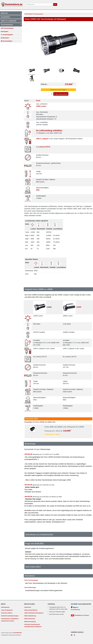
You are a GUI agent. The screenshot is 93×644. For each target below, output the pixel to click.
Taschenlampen (28, 14)
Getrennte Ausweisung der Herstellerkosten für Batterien (33, 626)
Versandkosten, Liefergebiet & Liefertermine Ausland (10, 620)
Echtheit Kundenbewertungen (10, 616)
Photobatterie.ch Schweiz (80, 615)
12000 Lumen (41, 106)
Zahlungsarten (5, 607)
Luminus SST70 (44, 147)
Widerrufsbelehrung (30, 616)
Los (55, 4)
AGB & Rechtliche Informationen (34, 613)
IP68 (38, 190)
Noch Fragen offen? (33, 566)
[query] (39, 5)
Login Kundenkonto (7, 610)
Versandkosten (17, 633)
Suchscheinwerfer (39, 14)
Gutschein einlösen (7, 613)
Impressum (28, 607)
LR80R (79, 307)
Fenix (38, 101)
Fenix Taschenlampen (31, 580)
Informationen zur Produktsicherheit (39, 534)
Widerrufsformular (30, 619)
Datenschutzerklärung (31, 610)
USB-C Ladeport (42, 139)
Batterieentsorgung (30, 622)
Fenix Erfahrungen (30, 587)
